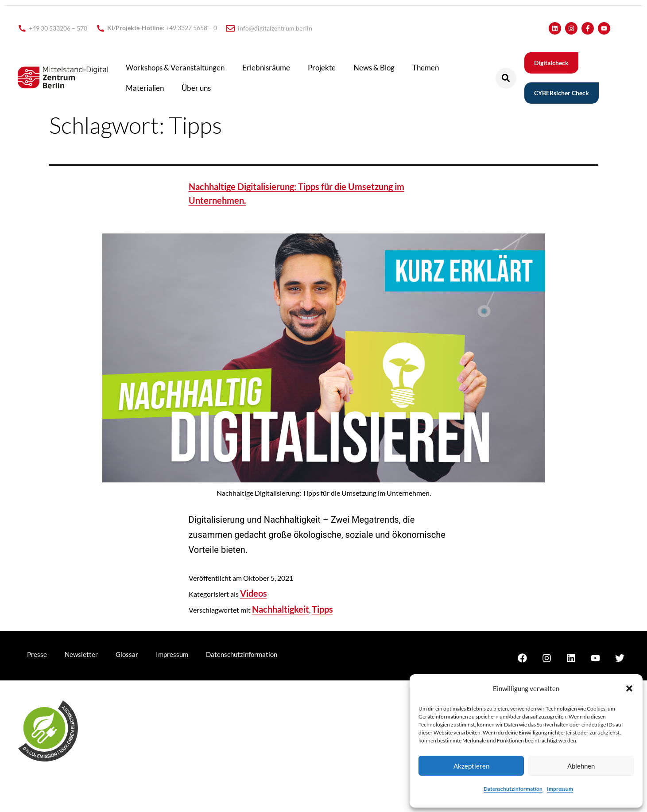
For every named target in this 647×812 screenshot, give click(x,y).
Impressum (560, 789)
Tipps (322, 609)
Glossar (127, 654)
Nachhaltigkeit (281, 609)
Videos (254, 593)
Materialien (145, 88)
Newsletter (81, 654)
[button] (629, 688)
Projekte (322, 68)
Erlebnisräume (266, 68)
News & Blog (374, 68)
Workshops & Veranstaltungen (175, 68)
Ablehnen (581, 766)
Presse (37, 654)
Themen (426, 68)
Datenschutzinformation (513, 789)
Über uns (196, 88)
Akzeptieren (471, 766)
